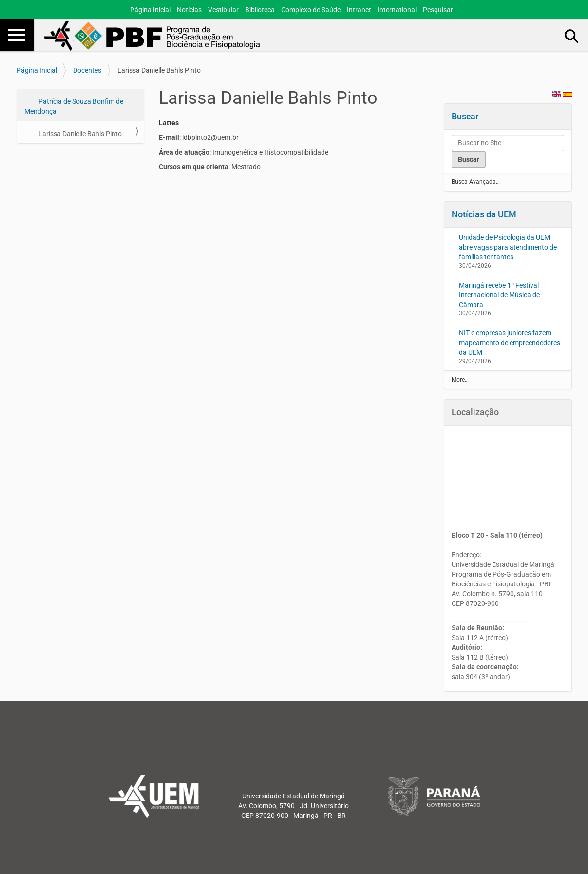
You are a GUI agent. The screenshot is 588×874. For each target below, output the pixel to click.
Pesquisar (438, 10)
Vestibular (223, 10)
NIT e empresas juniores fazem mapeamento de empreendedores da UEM (510, 343)
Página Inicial (150, 10)
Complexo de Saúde (311, 10)
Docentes (87, 70)
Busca (572, 36)
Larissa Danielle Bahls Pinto (79, 134)
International (397, 10)
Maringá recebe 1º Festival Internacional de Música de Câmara (499, 295)
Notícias (189, 10)
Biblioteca (260, 10)
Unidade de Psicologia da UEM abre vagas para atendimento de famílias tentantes (508, 247)
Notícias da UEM (484, 214)
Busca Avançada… (476, 182)
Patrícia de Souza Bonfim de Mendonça (74, 106)
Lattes (169, 123)
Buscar (465, 116)
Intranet (359, 10)
